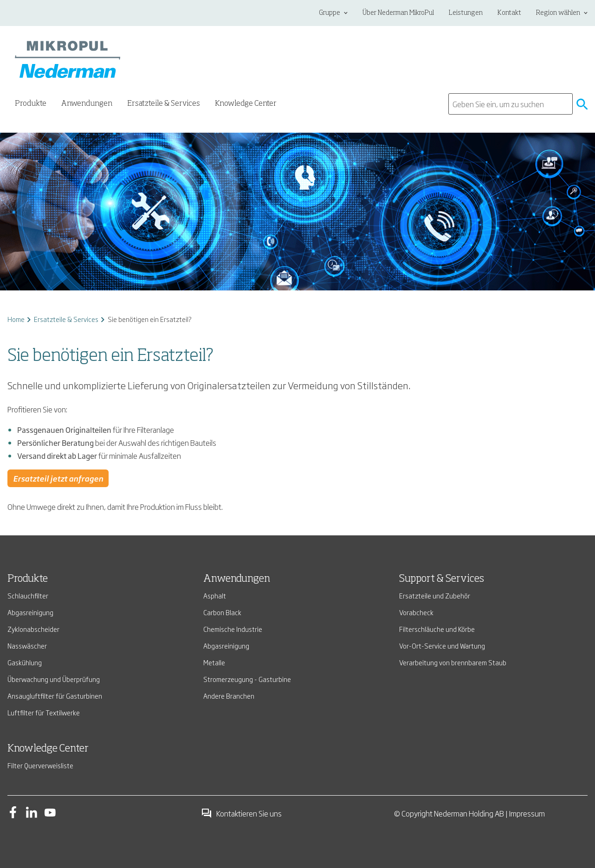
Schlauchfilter (28, 595)
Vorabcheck (416, 612)
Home (16, 319)
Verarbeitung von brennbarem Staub (453, 662)
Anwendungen (237, 579)
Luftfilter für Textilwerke (44, 712)
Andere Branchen (229, 696)
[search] (511, 104)
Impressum (527, 813)
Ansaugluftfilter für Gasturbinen (55, 696)
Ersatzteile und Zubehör (435, 595)
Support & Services (442, 579)
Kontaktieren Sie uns (241, 813)
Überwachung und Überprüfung (54, 679)
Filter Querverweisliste (40, 765)
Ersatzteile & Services (66, 319)
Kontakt (509, 13)
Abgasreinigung (30, 612)
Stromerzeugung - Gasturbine (247, 679)
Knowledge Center (246, 104)
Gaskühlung (25, 662)
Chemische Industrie (233, 629)
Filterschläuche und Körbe (437, 629)
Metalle (214, 662)
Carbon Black (222, 612)
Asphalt (215, 595)
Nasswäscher (27, 646)
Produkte (28, 579)
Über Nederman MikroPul (398, 13)
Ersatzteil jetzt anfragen (58, 478)
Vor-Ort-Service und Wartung (442, 646)
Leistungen (466, 13)
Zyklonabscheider (33, 629)
